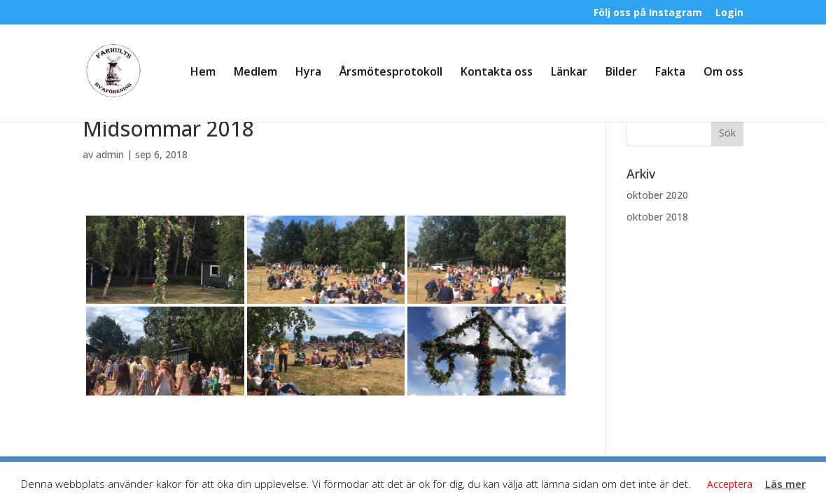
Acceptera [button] (730, 484)
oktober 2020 (657, 195)
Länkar (569, 73)
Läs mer (785, 484)
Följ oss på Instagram (648, 13)
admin (110, 154)
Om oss (723, 73)
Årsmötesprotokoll (391, 73)
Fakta (670, 73)
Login (729, 13)
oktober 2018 (657, 217)
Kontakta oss (497, 73)
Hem (203, 73)
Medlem (255, 73)
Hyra (308, 73)
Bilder (621, 73)
